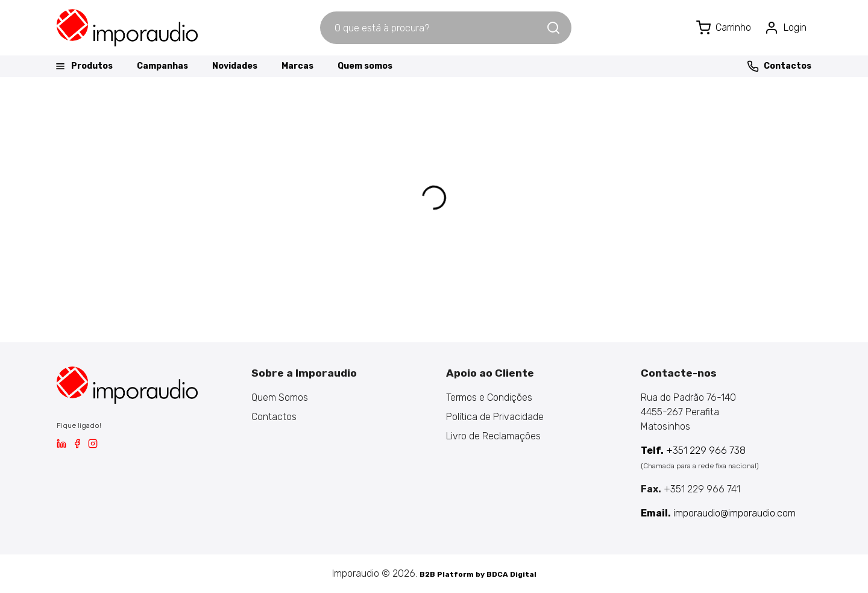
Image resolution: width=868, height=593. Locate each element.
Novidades (235, 66)
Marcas (297, 66)
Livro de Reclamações (493, 436)
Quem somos (365, 66)
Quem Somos (280, 397)
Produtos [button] (83, 66)
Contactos (779, 66)
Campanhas (162, 66)
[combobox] (433, 28)
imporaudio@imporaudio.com (718, 513)
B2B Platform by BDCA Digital (478, 574)
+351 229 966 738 (693, 450)
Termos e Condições (489, 397)
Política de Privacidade (495, 417)
